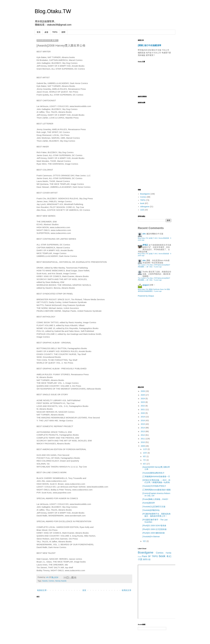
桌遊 (46, 32)
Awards (45, 581)
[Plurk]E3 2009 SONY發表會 (154, 526)
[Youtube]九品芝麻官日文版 (154, 507)
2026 (143, 391)
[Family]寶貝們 (149, 503)
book (142, 203)
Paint (145, 556)
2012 (143, 435)
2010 (143, 442)
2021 (143, 410)
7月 (145, 460)
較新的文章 (42, 590)
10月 (145, 453)
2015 (143, 424)
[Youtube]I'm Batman (151, 537)
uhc (48, 577)
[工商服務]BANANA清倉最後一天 (156, 476)
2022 (143, 406)
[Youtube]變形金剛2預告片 (153, 473)
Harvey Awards (61, 581)
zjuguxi (146, 285)
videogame (145, 207)
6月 (145, 464)
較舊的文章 (127, 590)
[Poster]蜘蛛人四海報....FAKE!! (155, 499)
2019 (143, 417)
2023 (143, 402)
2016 (143, 420)
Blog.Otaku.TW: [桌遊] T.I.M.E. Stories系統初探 (153, 238)
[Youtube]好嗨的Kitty (151, 510)
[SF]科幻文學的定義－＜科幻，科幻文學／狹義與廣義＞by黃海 (156, 481)
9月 (145, 456)
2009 (143, 446)
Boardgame (145, 194)
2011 (143, 439)
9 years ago (158, 267)
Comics (51, 581)
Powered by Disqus (146, 296)
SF (149, 556)
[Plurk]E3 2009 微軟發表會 (154, 533)
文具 (142, 210)
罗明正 (145, 245)
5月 (145, 541)
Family (169, 553)
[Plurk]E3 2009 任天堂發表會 (155, 529)
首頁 (39, 32)
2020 (143, 413)
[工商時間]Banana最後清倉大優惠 (157, 490)
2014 (143, 428)
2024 (143, 399)
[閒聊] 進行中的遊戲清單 (150, 45)
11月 (145, 449)
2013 (143, 431)
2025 (143, 395)
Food (140, 557)
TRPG (55, 32)
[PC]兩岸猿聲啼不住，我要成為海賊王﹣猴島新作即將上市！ (156, 515)
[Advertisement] (149, 341)
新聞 (63, 32)
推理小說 (147, 559)
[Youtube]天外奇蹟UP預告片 (154, 486)
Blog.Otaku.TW (53, 11)
